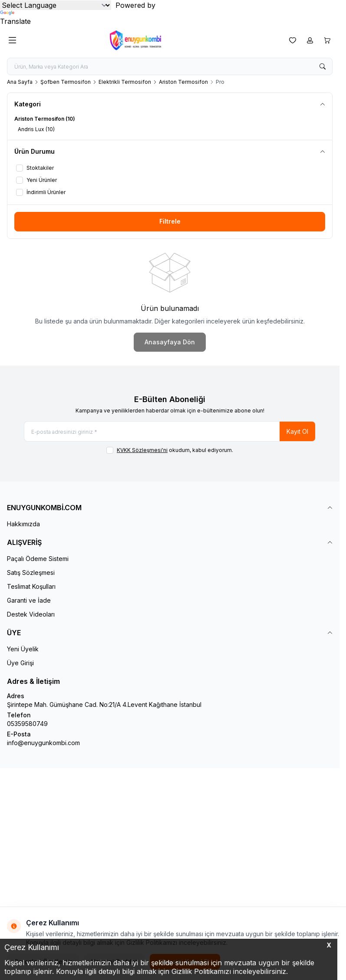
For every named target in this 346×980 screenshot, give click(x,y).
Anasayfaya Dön (170, 342)
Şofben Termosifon (66, 82)
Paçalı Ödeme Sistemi (38, 559)
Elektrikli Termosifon (125, 82)
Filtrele (170, 221)
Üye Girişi (20, 663)
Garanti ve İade (29, 600)
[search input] (170, 66)
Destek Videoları (31, 614)
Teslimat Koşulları (31, 586)
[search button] (323, 66)
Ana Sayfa (20, 82)
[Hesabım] (310, 40)
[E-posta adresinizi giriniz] (170, 431)
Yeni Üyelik (23, 649)
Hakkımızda (23, 524)
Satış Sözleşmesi (31, 572)
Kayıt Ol (297, 431)
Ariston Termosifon (183, 82)
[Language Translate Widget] (56, 5)
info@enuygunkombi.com (43, 743)
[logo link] (151, 40)
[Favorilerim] (293, 40)
